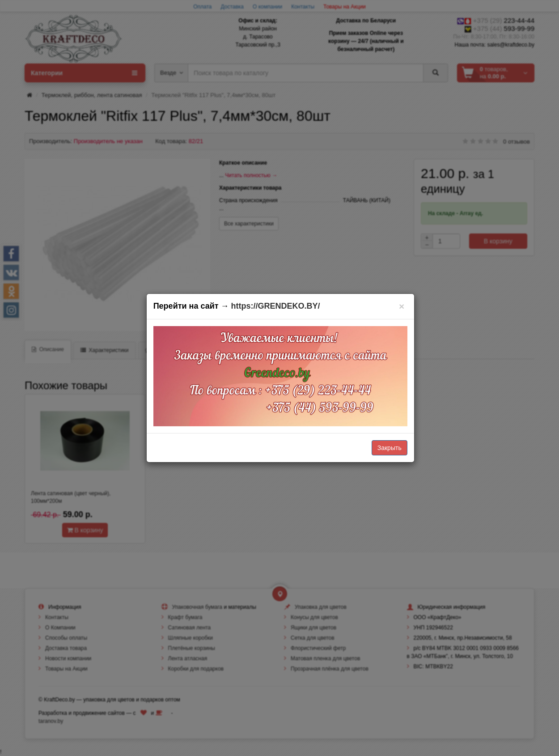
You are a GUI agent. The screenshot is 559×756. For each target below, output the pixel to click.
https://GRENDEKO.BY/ (276, 306)
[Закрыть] (402, 306)
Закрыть (390, 448)
